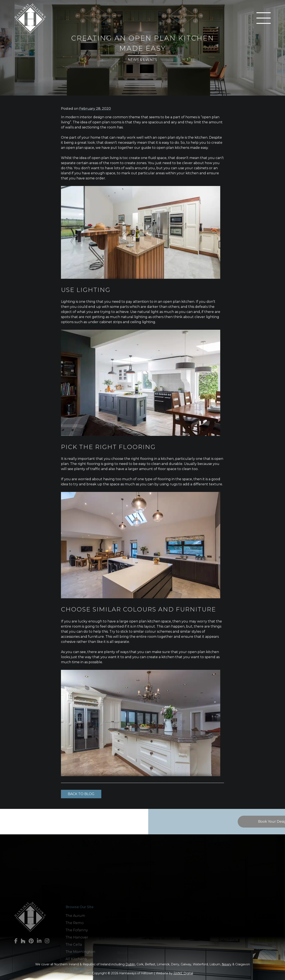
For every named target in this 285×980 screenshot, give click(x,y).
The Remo (75, 958)
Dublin (130, 964)
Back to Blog (81, 794)
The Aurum (75, 951)
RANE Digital (183, 973)
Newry (227, 964)
